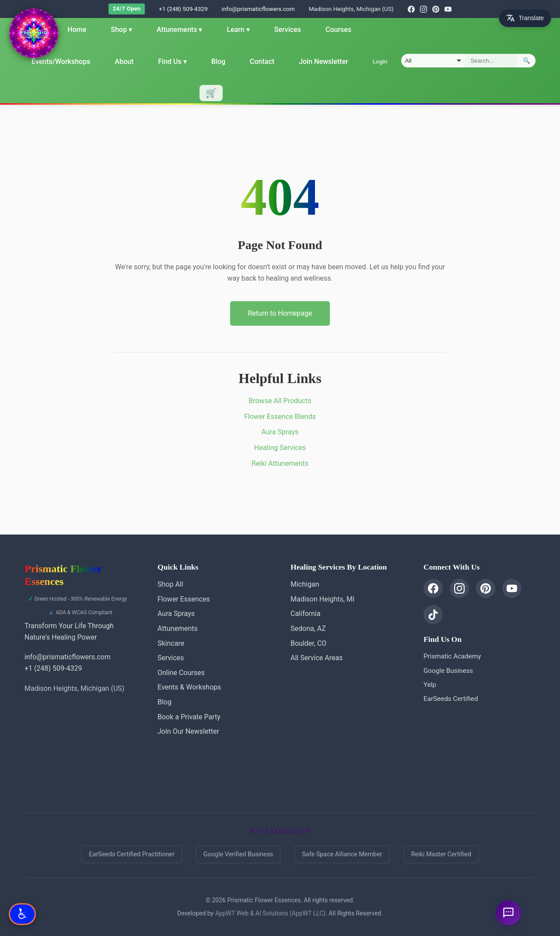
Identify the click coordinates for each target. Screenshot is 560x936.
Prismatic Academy (452, 656)
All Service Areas (317, 658)
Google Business (448, 671)
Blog (218, 62)
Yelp (430, 685)
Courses (338, 30)
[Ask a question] (508, 913)
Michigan (305, 584)
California (305, 614)
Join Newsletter (324, 62)
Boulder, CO (308, 643)
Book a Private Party (189, 717)
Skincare (171, 643)
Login (380, 61)
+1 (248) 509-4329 (183, 9)
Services (288, 30)
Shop (121, 30)
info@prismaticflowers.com (258, 9)
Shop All (170, 584)
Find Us (172, 62)
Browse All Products (280, 401)
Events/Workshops (61, 62)
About (124, 62)
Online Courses (181, 673)
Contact (262, 62)
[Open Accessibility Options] (22, 914)
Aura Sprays (280, 432)
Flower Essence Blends (280, 417)
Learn (238, 30)
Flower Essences (184, 599)
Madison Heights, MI (322, 599)
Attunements (179, 30)
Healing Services (280, 448)
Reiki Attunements (280, 463)
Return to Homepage (280, 313)
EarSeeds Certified (451, 699)
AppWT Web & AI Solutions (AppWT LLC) (270, 913)
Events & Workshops (189, 687)
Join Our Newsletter (188, 731)
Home (77, 30)
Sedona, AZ (308, 628)
